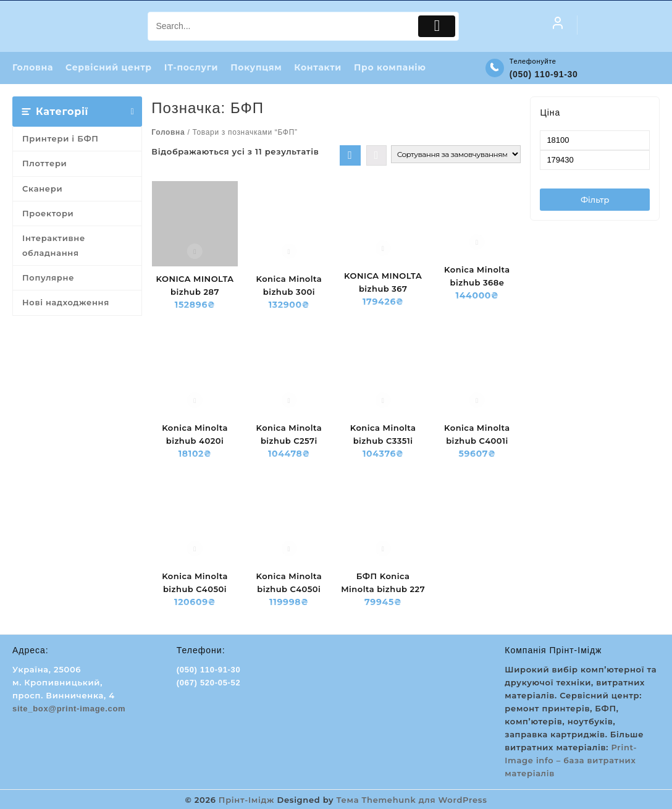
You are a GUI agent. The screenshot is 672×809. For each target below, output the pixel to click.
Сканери (42, 189)
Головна (168, 133)
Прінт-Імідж (246, 800)
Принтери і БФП (61, 139)
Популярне (48, 278)
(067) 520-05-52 (209, 683)
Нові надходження (66, 303)
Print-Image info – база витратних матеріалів (571, 761)
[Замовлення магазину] (456, 155)
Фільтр (595, 200)
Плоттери (44, 164)
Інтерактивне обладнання (54, 246)
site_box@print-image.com (69, 709)
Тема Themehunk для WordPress (412, 800)
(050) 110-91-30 (544, 74)
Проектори (48, 214)
